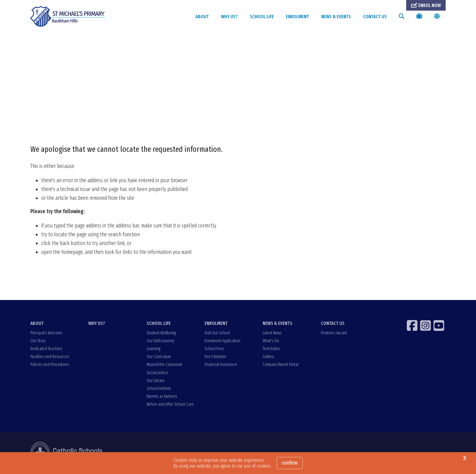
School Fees (214, 349)
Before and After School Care (170, 404)
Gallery (268, 357)
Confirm (290, 463)
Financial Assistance (221, 365)
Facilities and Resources (50, 357)
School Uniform (159, 389)
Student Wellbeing (161, 333)
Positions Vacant (334, 333)
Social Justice (157, 373)
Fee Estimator (215, 357)
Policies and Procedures (50, 365)
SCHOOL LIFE (262, 17)
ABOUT (202, 17)
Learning (153, 349)
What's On (271, 341)
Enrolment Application (223, 341)
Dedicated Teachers (46, 349)
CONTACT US (375, 17)
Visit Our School (217, 333)
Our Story (38, 341)
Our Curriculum (159, 357)
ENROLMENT (297, 17)
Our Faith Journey (160, 341)
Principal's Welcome (46, 333)
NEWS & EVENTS (336, 17)
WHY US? (229, 17)
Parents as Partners (162, 396)
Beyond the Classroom (164, 365)
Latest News (272, 333)
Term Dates (271, 349)
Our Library (155, 381)
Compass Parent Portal (280, 365)
